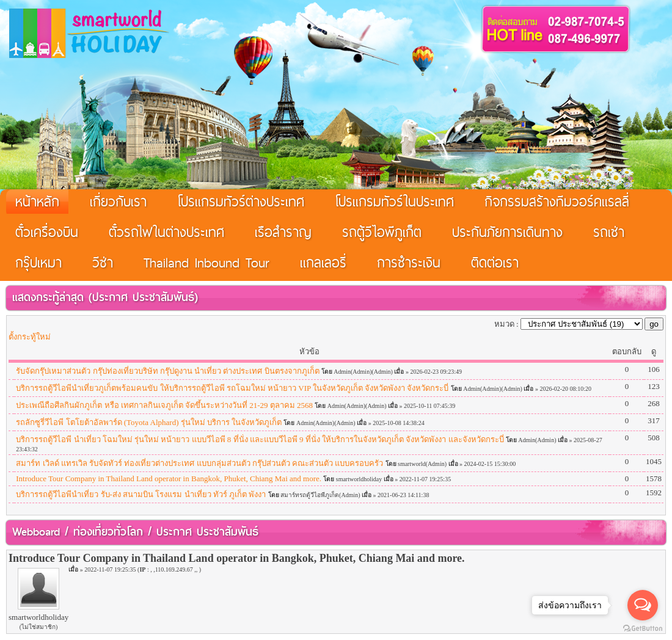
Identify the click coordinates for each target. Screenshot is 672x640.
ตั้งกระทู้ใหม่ (30, 337)
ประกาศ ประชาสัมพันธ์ (143, 297)
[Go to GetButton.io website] (643, 628)
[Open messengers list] (643, 605)
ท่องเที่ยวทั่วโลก (108, 532)
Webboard (36, 532)
